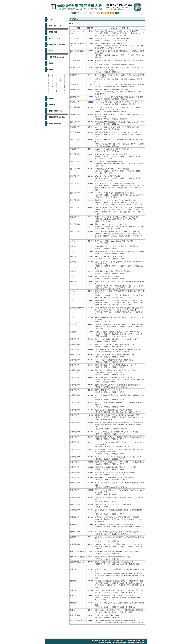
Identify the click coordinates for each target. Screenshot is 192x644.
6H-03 (90, 60)
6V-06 (90, 442)
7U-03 (90, 193)
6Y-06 (90, 537)
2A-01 (90, 620)
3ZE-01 (90, 107)
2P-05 (90, 603)
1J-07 (90, 344)
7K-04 (90, 370)
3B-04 (90, 38)
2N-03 (90, 517)
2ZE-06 (90, 102)
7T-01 (90, 84)
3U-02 (90, 257)
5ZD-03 (90, 97)
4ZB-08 (90, 472)
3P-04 (90, 532)
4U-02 (90, 262)
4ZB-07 (90, 467)
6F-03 (90, 325)
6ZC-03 (90, 497)
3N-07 (90, 569)
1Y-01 (90, 552)
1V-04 (90, 200)
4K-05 (90, 350)
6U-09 (90, 437)
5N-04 (90, 122)
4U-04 (90, 422)
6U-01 (90, 169)
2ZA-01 (90, 457)
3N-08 (90, 581)
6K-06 (90, 365)
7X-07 (90, 615)
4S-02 (90, 140)
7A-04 (90, 339)
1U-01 (90, 154)
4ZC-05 (90, 483)
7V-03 (90, 217)
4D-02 (90, 276)
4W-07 (90, 449)
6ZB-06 (90, 478)
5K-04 (90, 355)
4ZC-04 (90, 51)
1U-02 (90, 162)
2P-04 (90, 595)
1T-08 (90, 75)
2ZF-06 (90, 115)
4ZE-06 (90, 505)
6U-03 (90, 183)
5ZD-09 (90, 232)
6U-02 (90, 176)
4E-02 (90, 90)
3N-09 (90, 524)
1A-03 (90, 317)
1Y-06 (90, 557)
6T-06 (90, 403)
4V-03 (90, 208)
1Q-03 (90, 390)
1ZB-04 (90, 44)
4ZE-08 (90, 510)
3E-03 (90, 291)
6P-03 (90, 127)
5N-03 (90, 590)
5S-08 (90, 149)
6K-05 (90, 360)
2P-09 (90, 610)
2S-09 (90, 132)
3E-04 (90, 300)
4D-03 (90, 31)
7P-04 (90, 68)
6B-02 (90, 378)
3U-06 (90, 410)
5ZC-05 (90, 332)
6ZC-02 (90, 490)
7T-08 (90, 246)
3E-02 (90, 308)
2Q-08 (90, 395)
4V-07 (90, 271)
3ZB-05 (90, 462)
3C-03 (90, 241)
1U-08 (90, 251)
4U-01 (90, 415)
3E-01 (90, 282)
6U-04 (90, 432)
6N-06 (90, 385)
